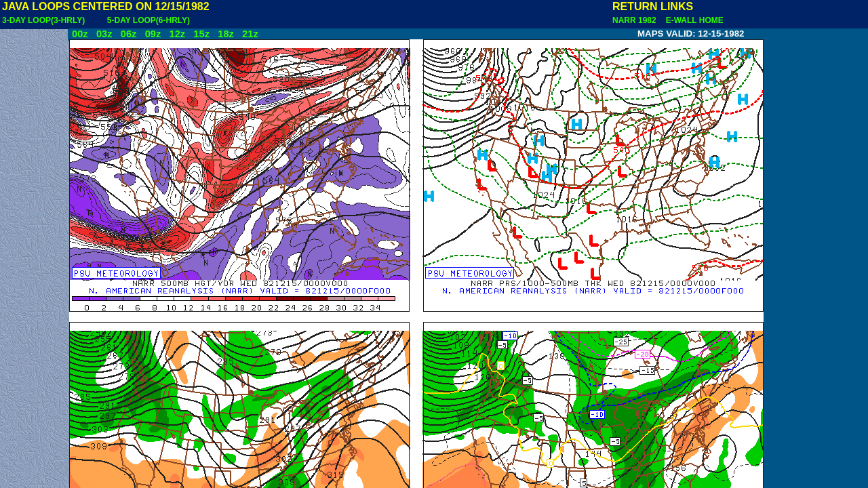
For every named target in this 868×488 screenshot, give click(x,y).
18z (226, 34)
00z (80, 34)
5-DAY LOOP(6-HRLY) (149, 20)
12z (177, 34)
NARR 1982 (635, 20)
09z (153, 34)
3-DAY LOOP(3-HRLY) (43, 20)
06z (129, 34)
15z (201, 34)
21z (250, 34)
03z (104, 34)
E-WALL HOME (692, 20)
